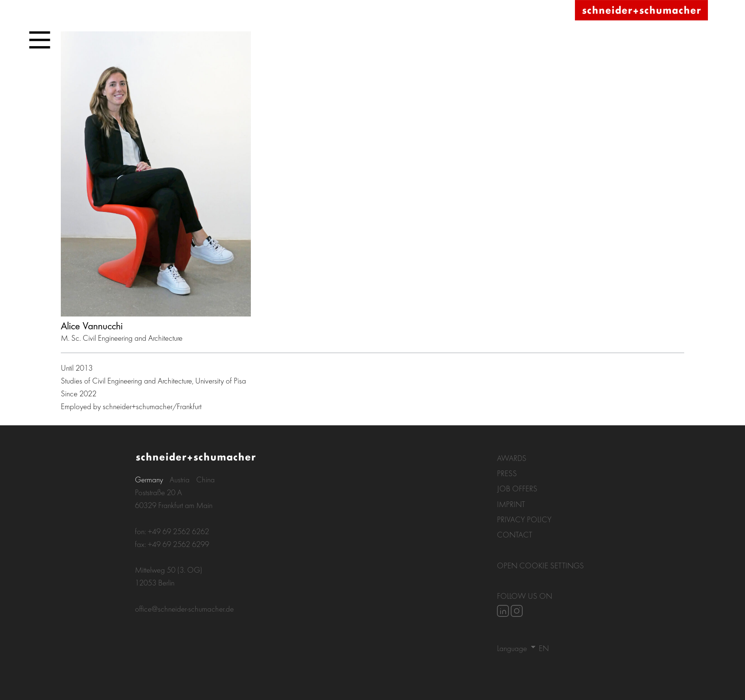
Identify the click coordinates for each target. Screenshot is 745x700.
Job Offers (517, 488)
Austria (180, 479)
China (205, 479)
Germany (149, 479)
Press (507, 473)
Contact (515, 534)
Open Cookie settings (540, 565)
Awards (512, 458)
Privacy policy (524, 519)
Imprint (511, 504)
